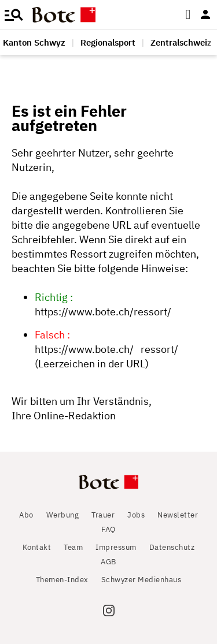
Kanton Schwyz (34, 42)
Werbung (63, 515)
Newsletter (178, 515)
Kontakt (37, 547)
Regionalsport (108, 42)
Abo (26, 515)
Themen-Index (62, 580)
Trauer (103, 515)
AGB (108, 562)
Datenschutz (172, 547)
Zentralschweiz (181, 42)
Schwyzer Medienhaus (141, 580)
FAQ (108, 529)
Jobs (136, 515)
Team (73, 547)
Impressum (116, 547)
